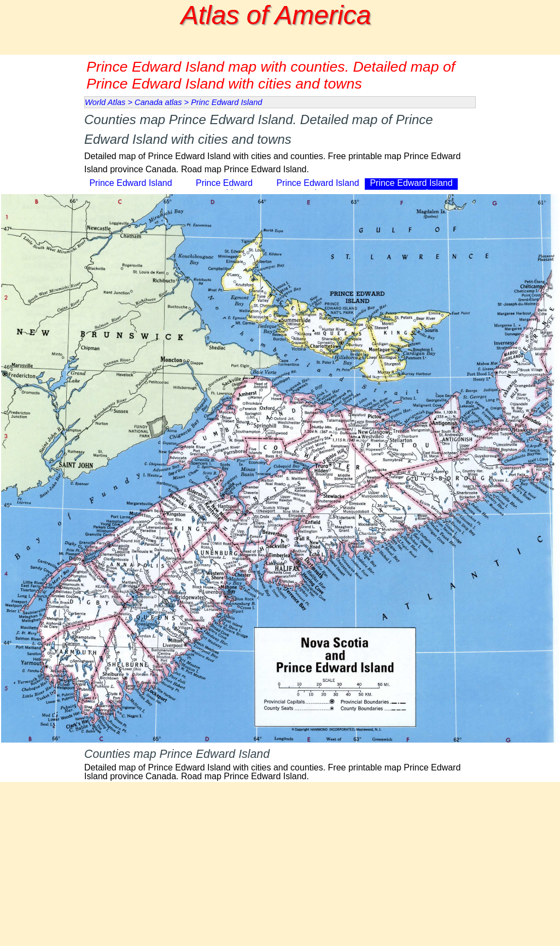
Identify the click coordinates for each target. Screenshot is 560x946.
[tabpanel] (280, 143)
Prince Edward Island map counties (411, 188)
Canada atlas (158, 102)
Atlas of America (276, 15)
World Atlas (105, 102)
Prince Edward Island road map (317, 188)
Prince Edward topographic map (224, 188)
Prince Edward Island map (130, 188)
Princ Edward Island (226, 102)
